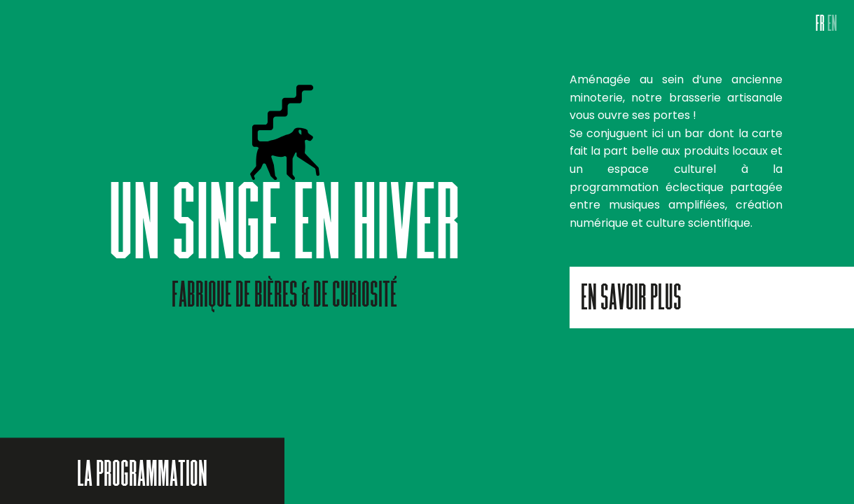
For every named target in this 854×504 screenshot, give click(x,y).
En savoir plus (631, 300)
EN (832, 26)
